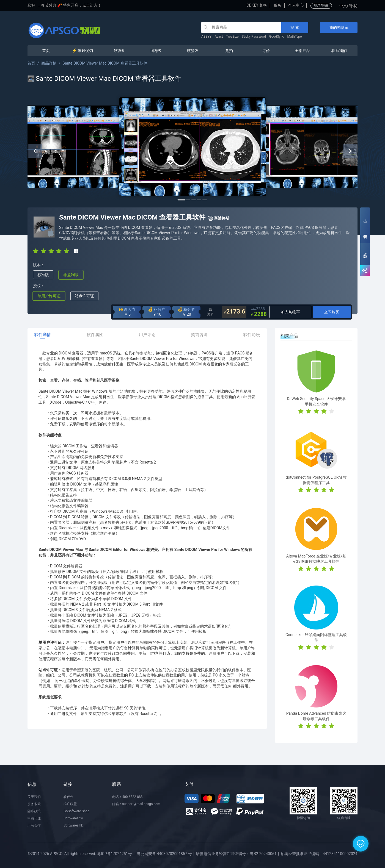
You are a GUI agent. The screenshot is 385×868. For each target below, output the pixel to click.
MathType (294, 37)
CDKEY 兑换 (257, 5)
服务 (278, 5)
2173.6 (234, 312)
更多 (210, 312)
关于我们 (34, 797)
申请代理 (34, 818)
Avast (219, 37)
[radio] (36, 251)
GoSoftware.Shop (76, 811)
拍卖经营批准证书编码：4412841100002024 (319, 854)
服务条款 (34, 804)
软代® (68, 797)
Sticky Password (254, 37)
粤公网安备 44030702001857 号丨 (166, 854)
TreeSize (232, 37)
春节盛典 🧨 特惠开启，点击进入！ (71, 5)
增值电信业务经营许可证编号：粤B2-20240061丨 (238, 854)
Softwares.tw (73, 818)
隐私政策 (34, 811)
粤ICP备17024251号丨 (116, 854)
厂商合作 (34, 825)
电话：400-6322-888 (127, 797)
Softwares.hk (73, 825)
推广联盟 (70, 804)
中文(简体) (348, 6)
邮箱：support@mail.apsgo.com (136, 804)
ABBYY (206, 37)
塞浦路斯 (218, 218)
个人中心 (296, 5)
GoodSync (277, 37)
